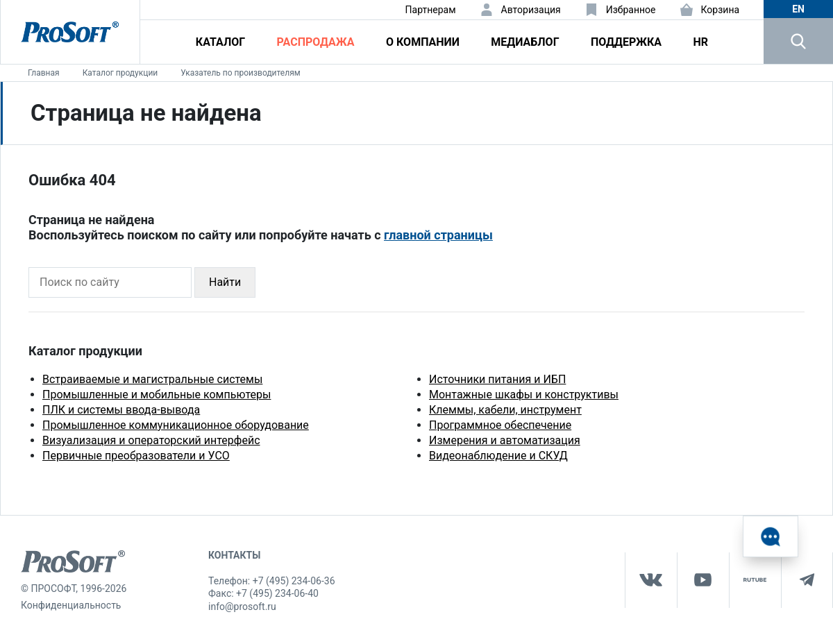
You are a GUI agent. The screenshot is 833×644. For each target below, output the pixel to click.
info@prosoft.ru (242, 607)
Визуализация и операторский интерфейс (151, 440)
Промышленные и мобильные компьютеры (157, 395)
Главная (44, 73)
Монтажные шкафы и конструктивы (524, 395)
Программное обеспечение (500, 425)
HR (700, 42)
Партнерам (431, 10)
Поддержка (626, 42)
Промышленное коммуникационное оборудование (176, 425)
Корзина (721, 10)
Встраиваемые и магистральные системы (152, 379)
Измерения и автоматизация (505, 440)
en (798, 9)
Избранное (631, 10)
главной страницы (438, 235)
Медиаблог (525, 42)
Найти (225, 282)
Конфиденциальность (71, 605)
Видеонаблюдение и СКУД (498, 456)
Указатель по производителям (240, 73)
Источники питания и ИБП (497, 379)
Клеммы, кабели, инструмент (505, 410)
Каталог (220, 42)
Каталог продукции (120, 73)
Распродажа (316, 42)
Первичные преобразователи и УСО (136, 456)
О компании (423, 42)
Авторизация (531, 10)
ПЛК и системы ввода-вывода (121, 410)
